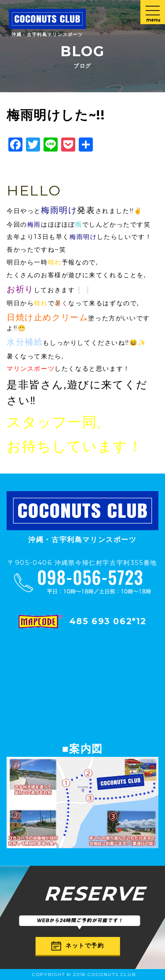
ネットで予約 (78, 946)
